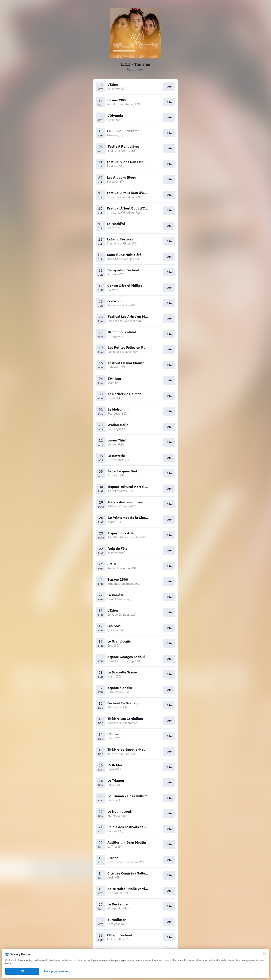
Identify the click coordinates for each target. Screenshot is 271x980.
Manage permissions (56, 971)
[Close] (264, 954)
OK (22, 971)
